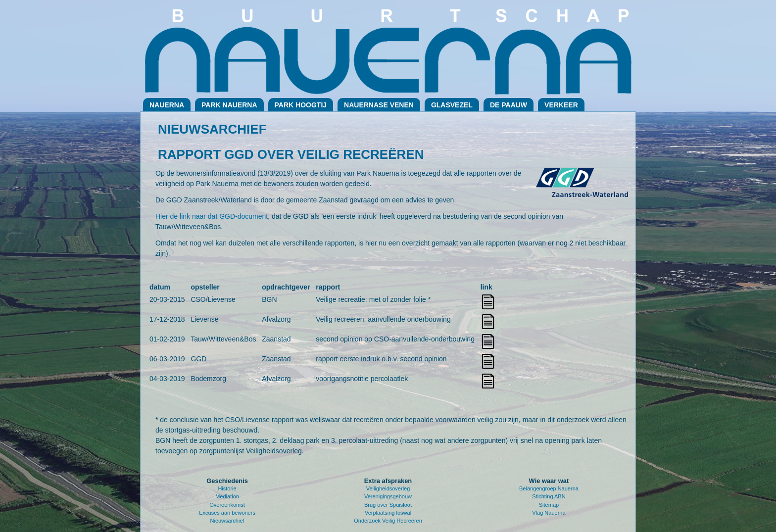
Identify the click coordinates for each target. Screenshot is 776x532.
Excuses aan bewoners (227, 513)
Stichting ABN (549, 496)
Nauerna (167, 105)
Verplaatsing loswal (388, 513)
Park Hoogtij (301, 105)
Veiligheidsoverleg (388, 488)
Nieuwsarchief (227, 521)
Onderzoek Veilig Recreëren (388, 521)
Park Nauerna (229, 105)
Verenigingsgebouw (388, 496)
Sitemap (549, 505)
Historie (227, 488)
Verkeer (561, 105)
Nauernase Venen (379, 105)
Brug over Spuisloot (388, 505)
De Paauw (509, 105)
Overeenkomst (227, 505)
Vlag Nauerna (549, 513)
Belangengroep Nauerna (549, 488)
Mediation (227, 496)
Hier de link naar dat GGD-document (212, 216)
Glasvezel (452, 105)
